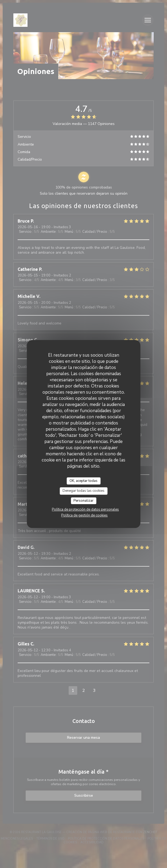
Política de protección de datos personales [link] (85, 509)
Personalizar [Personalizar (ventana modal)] (83, 501)
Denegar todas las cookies (83, 491)
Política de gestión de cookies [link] (84, 515)
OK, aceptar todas (83, 481)
